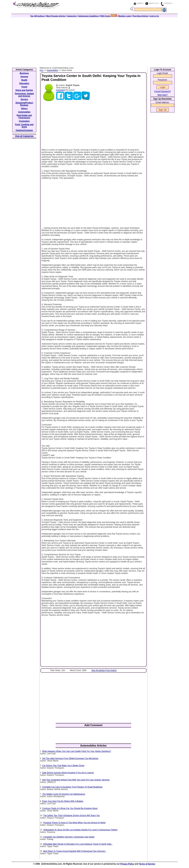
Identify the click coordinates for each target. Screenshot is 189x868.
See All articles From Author (104, 670)
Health (24, 80)
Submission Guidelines (88, 16)
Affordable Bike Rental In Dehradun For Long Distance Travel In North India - (78, 844)
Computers (24, 121)
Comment (60, 90)
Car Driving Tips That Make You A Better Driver (63, 766)
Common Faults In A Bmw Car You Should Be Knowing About (70, 808)
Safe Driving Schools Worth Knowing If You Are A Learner (68, 773)
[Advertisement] (94, 41)
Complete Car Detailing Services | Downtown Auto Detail (69, 837)
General (24, 77)
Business (24, 73)
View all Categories (24, 136)
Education (24, 83)
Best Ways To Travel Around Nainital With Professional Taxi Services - (75, 851)
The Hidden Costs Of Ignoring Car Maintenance (64, 794)
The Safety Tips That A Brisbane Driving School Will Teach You (72, 816)
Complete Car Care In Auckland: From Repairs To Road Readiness (72, 787)
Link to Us (154, 16)
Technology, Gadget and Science (24, 95)
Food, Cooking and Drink (24, 126)
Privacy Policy (127, 864)
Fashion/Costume (24, 130)
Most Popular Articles (56, 16)
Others (24, 109)
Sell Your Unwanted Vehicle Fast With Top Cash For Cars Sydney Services (76, 780)
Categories (72, 16)
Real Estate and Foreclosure (24, 117)
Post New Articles (140, 16)
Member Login (125, 16)
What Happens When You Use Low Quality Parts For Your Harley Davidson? (77, 751)
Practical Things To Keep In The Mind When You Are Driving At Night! (74, 823)
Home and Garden (24, 90)
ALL (42, 70)
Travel (24, 87)
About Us (153, 3)
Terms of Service (147, 864)
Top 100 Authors (37, 16)
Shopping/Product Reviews (24, 104)
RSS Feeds (108, 16)
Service (24, 99)
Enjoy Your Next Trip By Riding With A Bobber (63, 801)
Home (139, 3)
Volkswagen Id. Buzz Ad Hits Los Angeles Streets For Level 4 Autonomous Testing (80, 830)
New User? (162, 95)
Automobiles (52, 70)
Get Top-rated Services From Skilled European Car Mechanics (70, 758)
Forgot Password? (162, 91)
